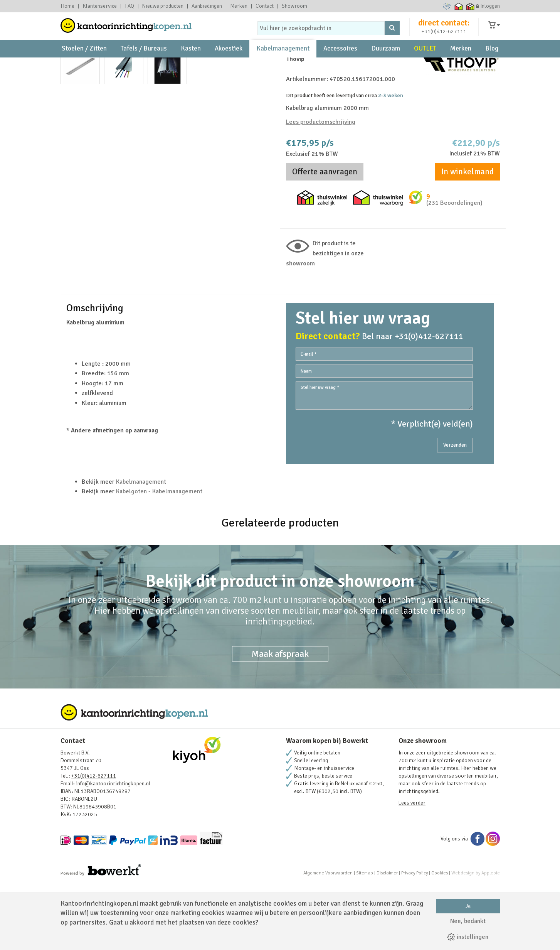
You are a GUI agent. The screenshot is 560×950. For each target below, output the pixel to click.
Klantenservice (100, 6)
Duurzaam (386, 62)
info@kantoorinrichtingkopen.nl (113, 848)
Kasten (191, 62)
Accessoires (340, 62)
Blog (492, 62)
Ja (468, 906)
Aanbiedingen (207, 6)
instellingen (468, 937)
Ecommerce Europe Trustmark (447, 6)
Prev (71, 202)
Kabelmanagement (283, 62)
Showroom (294, 6)
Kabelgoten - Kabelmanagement (159, 555)
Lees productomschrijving (321, 174)
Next (264, 202)
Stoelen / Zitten (84, 62)
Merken (239, 6)
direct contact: (444, 29)
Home (67, 6)
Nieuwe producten (163, 6)
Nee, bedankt (468, 921)
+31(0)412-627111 (444, 37)
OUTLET (425, 62)
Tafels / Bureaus (144, 62)
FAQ (129, 6)
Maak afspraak (280, 718)
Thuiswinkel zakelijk (470, 6)
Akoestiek (229, 62)
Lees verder (412, 867)
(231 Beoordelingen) (454, 255)
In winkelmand (468, 224)
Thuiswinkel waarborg (458, 6)
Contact (265, 6)
